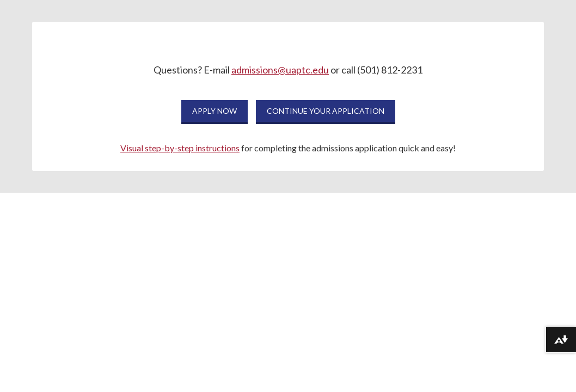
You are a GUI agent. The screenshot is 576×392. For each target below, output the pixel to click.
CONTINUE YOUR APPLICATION (326, 111)
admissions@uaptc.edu (280, 70)
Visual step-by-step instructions (180, 148)
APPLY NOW (215, 111)
